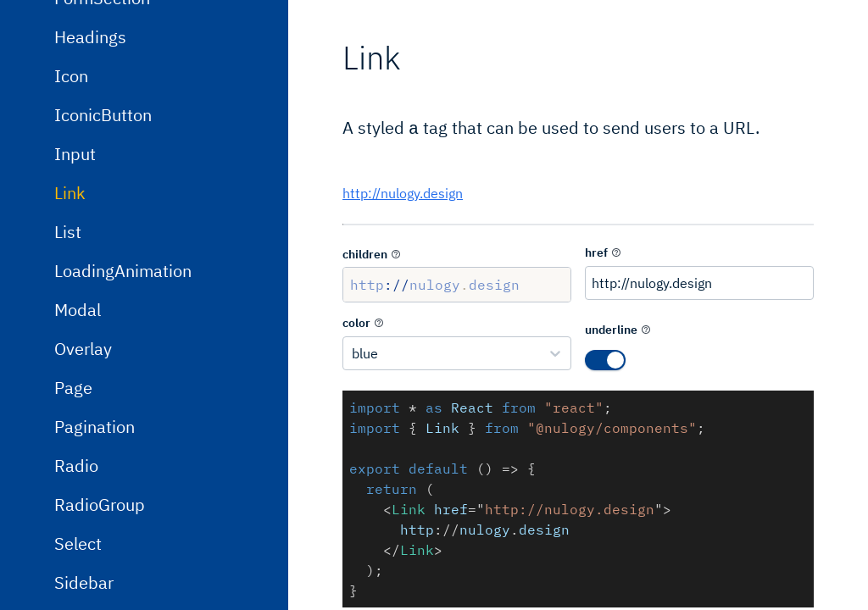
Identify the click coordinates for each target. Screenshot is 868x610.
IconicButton (103, 227)
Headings (90, 149)
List (68, 344)
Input (75, 266)
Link (70, 305)
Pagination (95, 538)
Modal (78, 421)
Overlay (83, 460)
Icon (71, 188)
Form (74, 71)
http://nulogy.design (403, 191)
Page (73, 499)
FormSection (102, 110)
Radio (76, 577)
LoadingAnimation (123, 383)
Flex (70, 32)
